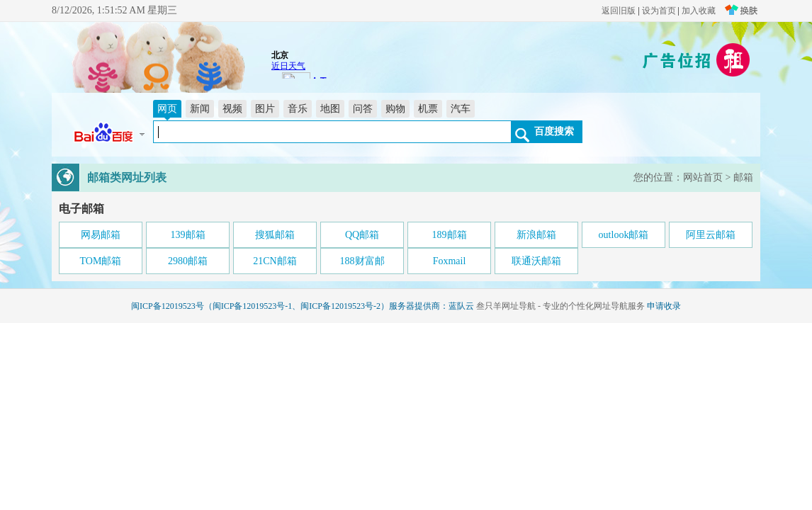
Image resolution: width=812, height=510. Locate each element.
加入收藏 (699, 11)
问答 (363, 109)
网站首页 (703, 177)
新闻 (200, 109)
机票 (428, 109)
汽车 (461, 109)
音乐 (298, 109)
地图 (330, 109)
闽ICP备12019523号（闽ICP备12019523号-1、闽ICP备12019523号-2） (260, 306)
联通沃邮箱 (536, 261)
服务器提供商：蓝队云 (432, 306)
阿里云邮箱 (711, 235)
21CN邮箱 (275, 261)
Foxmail (450, 261)
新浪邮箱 (536, 235)
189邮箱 (450, 235)
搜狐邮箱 (275, 235)
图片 (265, 109)
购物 (395, 109)
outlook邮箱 (624, 235)
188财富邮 (362, 261)
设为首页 (659, 11)
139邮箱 (188, 235)
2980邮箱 (188, 261)
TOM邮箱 (101, 261)
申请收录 (664, 306)
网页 (167, 109)
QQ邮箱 (362, 235)
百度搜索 (554, 131)
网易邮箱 (101, 235)
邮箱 (743, 177)
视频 (232, 109)
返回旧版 (619, 11)
